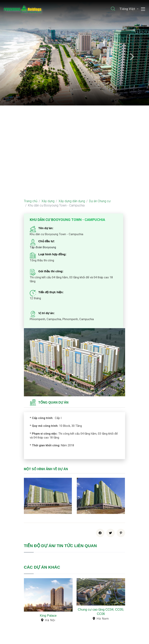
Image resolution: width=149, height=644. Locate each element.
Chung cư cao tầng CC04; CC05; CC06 (101, 612)
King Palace (48, 616)
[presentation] (17, 57)
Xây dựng (48, 201)
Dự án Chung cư (100, 201)
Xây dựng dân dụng (72, 201)
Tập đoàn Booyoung (43, 247)
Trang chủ (31, 201)
